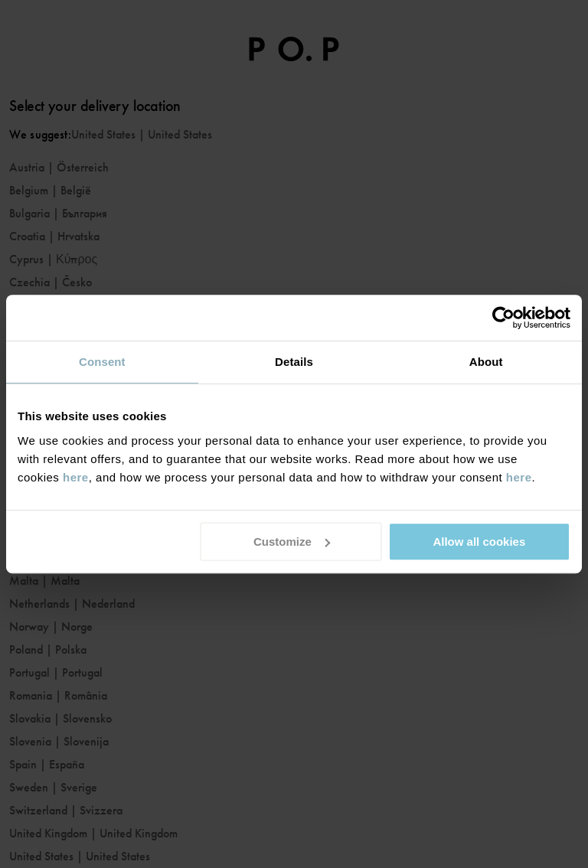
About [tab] (486, 362)
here (76, 477)
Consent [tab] (102, 362)
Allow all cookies (479, 542)
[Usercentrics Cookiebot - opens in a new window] (503, 318)
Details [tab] (294, 362)
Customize (292, 542)
